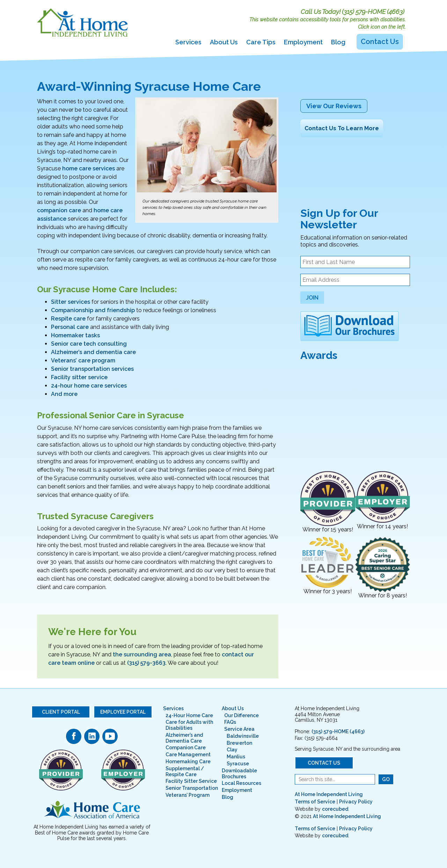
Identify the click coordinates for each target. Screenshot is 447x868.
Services (188, 42)
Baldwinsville (243, 736)
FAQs (230, 722)
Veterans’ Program (188, 795)
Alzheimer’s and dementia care (93, 352)
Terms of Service (315, 802)
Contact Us (380, 42)
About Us (224, 42)
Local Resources (241, 783)
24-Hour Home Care (189, 715)
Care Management (188, 755)
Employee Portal (123, 712)
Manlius (236, 757)
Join (312, 298)
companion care (59, 210)
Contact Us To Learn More (342, 128)
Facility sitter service (79, 377)
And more (64, 394)
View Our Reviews (334, 106)
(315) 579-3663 (146, 663)
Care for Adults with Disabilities (189, 725)
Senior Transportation (192, 788)
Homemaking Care (188, 762)
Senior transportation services (92, 369)
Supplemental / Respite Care (185, 771)
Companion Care (186, 748)
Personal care (70, 327)
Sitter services (71, 302)
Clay (232, 750)
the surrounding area (142, 654)
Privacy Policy (356, 802)
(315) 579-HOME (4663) (373, 12)
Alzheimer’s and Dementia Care (184, 738)
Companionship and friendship (93, 310)
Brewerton (239, 743)
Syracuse (238, 764)
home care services (89, 168)
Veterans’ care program (83, 361)
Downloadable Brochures (239, 774)
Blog (338, 42)
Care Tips (261, 42)
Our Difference (241, 715)
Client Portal (61, 712)
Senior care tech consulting (89, 344)
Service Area (239, 729)
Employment (303, 42)
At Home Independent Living (329, 794)
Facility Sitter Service (191, 781)
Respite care (68, 319)
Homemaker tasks (75, 335)
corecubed (335, 809)
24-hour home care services (89, 386)
